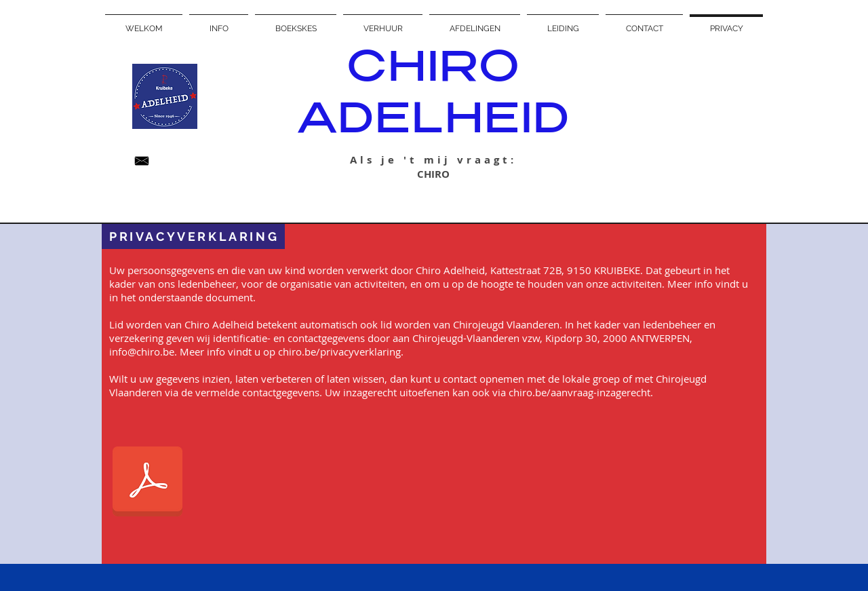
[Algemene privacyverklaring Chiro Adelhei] (147, 483)
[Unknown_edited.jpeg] (142, 161)
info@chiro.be (142, 351)
